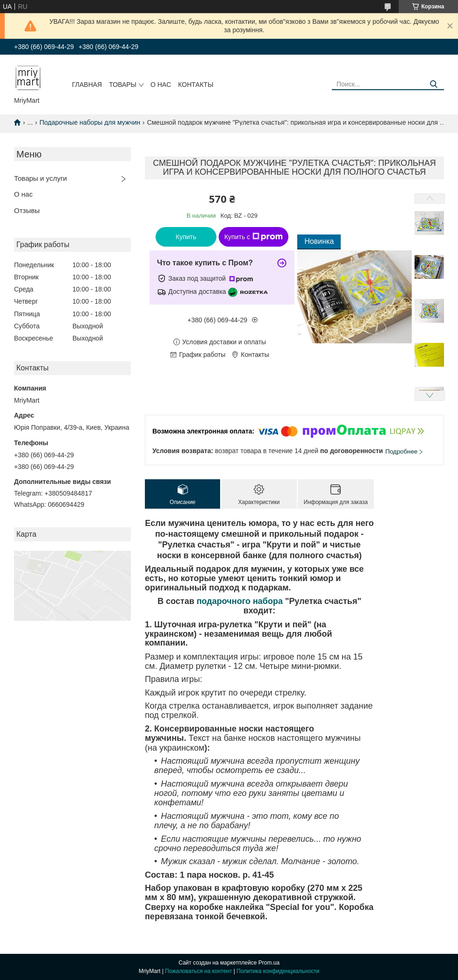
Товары (123, 85)
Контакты (196, 85)
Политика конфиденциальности (278, 971)
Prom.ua (269, 963)
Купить (186, 237)
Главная (87, 85)
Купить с (254, 237)
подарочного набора (240, 601)
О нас (161, 85)
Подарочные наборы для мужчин (90, 122)
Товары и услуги (40, 178)
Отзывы (27, 210)
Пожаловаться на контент (198, 971)
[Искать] (433, 84)
